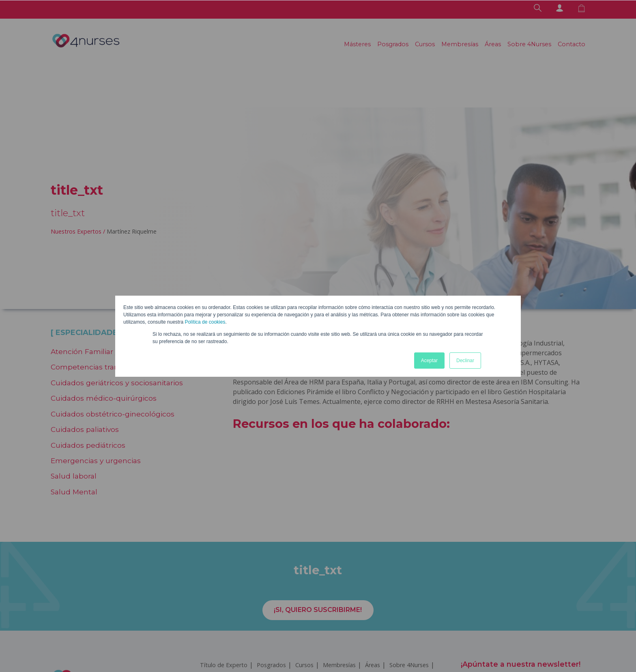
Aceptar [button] (429, 361)
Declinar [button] (465, 361)
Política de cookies (205, 322)
